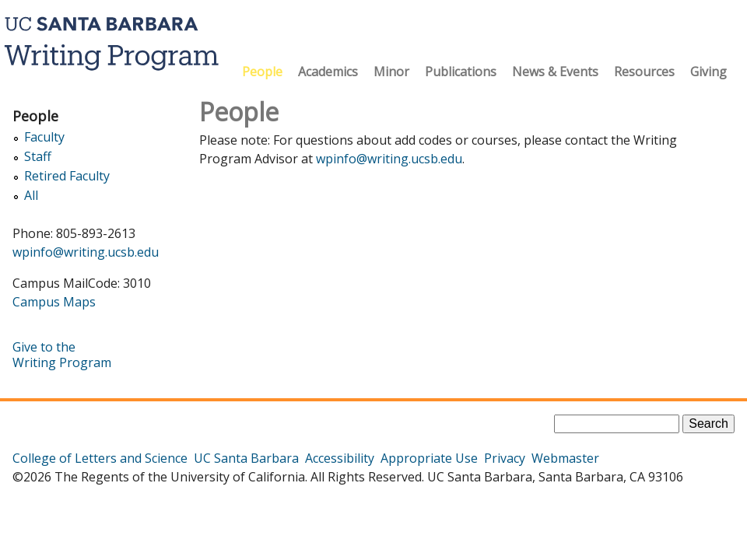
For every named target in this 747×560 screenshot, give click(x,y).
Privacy (505, 458)
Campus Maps (54, 302)
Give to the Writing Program (62, 355)
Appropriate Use (429, 458)
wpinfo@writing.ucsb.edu (389, 159)
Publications (461, 72)
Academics (328, 72)
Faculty (44, 137)
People (262, 72)
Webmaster (565, 458)
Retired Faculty (67, 176)
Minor (391, 72)
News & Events (555, 72)
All (31, 196)
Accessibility (340, 458)
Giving (708, 72)
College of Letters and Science (100, 458)
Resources (644, 72)
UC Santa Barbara (246, 458)
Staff (38, 157)
